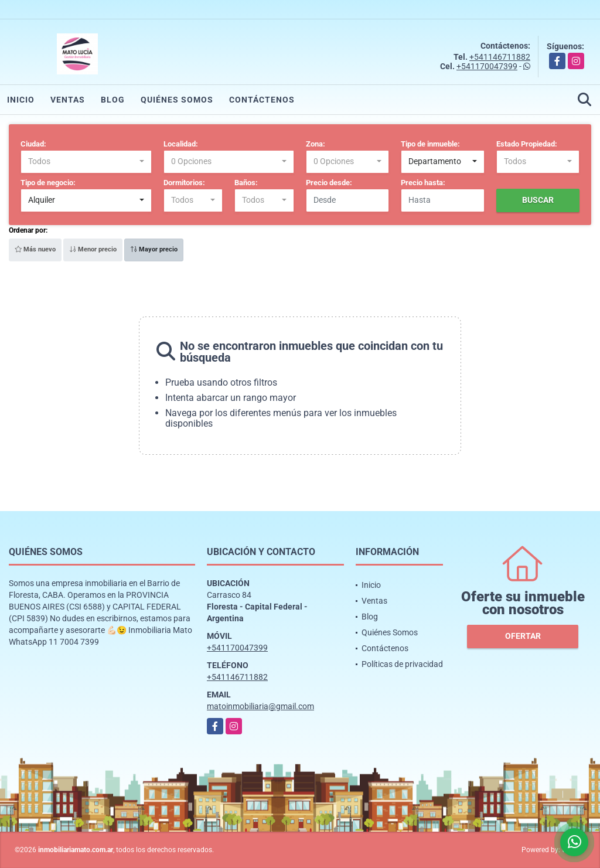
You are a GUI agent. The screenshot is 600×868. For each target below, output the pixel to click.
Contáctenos (262, 100)
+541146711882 (500, 57)
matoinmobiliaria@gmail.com (260, 706)
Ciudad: (33, 144)
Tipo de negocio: (48, 183)
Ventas (68, 100)
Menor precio (93, 249)
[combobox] (86, 162)
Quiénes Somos (177, 100)
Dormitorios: (184, 183)
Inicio (21, 100)
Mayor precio (154, 249)
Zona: (316, 144)
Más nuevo (35, 249)
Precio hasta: (423, 183)
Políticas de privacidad (402, 664)
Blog (113, 100)
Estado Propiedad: (527, 144)
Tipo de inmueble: (430, 144)
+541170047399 (487, 66)
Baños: (246, 183)
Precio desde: (329, 183)
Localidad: (181, 144)
